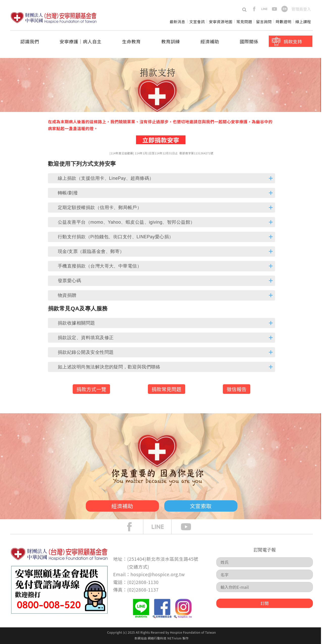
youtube (274, 9)
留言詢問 (264, 22)
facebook (254, 9)
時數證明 (284, 22)
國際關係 (249, 41)
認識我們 (30, 41)
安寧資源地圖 (221, 22)
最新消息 (177, 22)
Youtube (190, 527)
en (285, 9)
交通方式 (138, 567)
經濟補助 (210, 41)
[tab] (161, 178)
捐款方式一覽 (91, 389)
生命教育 (131, 41)
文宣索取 (201, 506)
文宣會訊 (197, 22)
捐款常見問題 (167, 389)
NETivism (174, 638)
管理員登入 (301, 9)
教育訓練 (171, 41)
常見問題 (244, 22)
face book (133, 527)
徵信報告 (237, 389)
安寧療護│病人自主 (80, 41)
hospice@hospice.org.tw (158, 574)
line (264, 9)
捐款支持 (293, 41)
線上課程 (303, 22)
